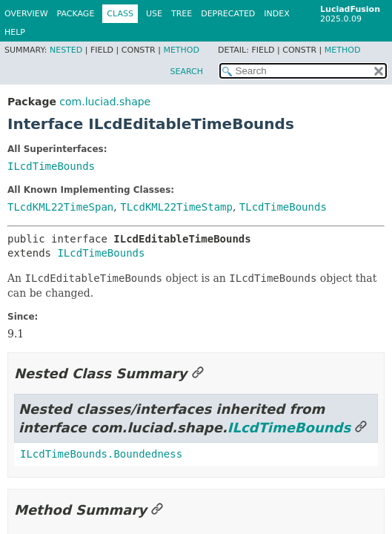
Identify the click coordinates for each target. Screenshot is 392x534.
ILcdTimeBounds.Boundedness (101, 454)
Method (181, 50)
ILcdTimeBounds (51, 166)
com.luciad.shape (105, 102)
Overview (26, 14)
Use (154, 14)
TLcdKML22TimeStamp (176, 207)
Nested (66, 50)
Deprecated (228, 14)
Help (15, 32)
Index (276, 14)
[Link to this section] (198, 373)
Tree (182, 14)
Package (76, 14)
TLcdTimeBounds (283, 207)
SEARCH (186, 72)
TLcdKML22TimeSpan (60, 207)
